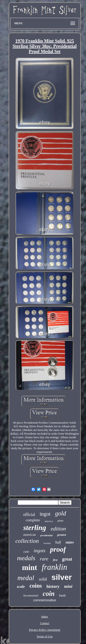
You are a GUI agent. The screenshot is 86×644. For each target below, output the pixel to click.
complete (33, 520)
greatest (62, 535)
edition (58, 529)
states (70, 542)
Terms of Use (45, 636)
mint (30, 567)
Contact (44, 623)
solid (43, 579)
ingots (40, 551)
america (49, 521)
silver (62, 577)
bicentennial (31, 595)
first (55, 560)
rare (44, 559)
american (29, 535)
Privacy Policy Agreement (44, 630)
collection (27, 541)
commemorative (45, 600)
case (26, 552)
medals (26, 558)
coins (36, 586)
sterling (35, 528)
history (53, 586)
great (67, 559)
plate (61, 521)
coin (49, 594)
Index (45, 616)
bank (62, 595)
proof (58, 549)
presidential (46, 535)
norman (47, 543)
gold (61, 513)
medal (26, 578)
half (58, 542)
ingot (45, 514)
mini (68, 586)
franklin (54, 567)
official (29, 515)
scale (21, 587)
